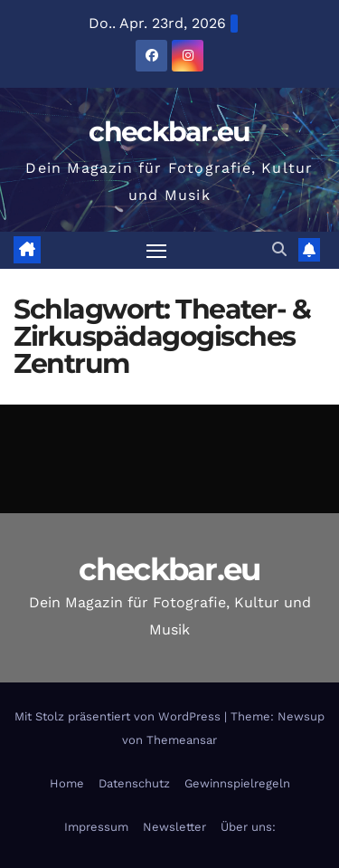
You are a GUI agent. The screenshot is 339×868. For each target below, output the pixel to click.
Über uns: (248, 827)
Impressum (96, 827)
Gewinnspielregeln (237, 783)
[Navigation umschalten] (156, 251)
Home (67, 783)
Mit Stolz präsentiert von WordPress (119, 716)
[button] (279, 249)
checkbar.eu (169, 132)
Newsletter (174, 827)
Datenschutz (134, 783)
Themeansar (182, 740)
